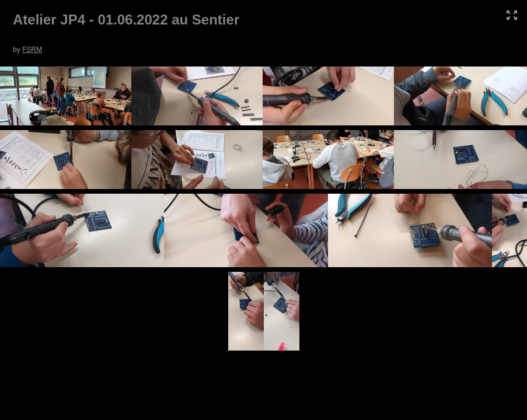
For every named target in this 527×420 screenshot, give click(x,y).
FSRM (32, 50)
